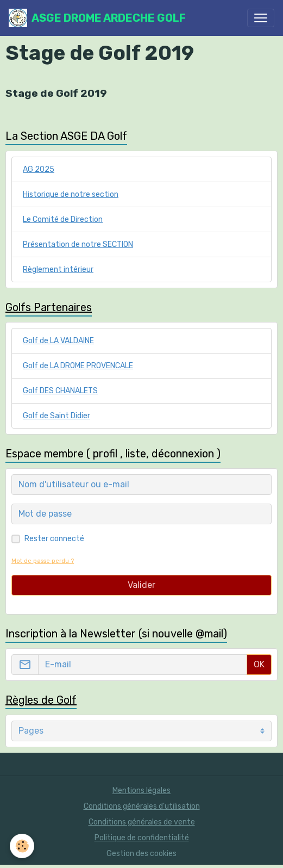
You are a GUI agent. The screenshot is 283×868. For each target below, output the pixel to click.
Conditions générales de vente (142, 822)
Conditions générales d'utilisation (142, 806)
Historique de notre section (71, 194)
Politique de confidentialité (142, 838)
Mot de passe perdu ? (43, 561)
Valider (141, 585)
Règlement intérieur (58, 269)
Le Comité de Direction (63, 219)
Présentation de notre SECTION (78, 244)
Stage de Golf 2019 (56, 93)
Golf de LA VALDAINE (58, 341)
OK (259, 664)
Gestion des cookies (141, 854)
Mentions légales (141, 790)
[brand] (97, 18)
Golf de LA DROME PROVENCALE (78, 366)
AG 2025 (39, 169)
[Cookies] (22, 846)
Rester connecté (54, 539)
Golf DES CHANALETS (60, 391)
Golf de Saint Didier (56, 416)
